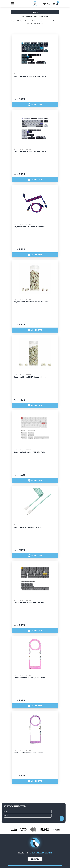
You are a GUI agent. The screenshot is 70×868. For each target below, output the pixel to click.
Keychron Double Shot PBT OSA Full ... (29, 452)
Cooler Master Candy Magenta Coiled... (30, 678)
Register (35, 859)
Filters (35, 12)
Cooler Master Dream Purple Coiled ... (29, 753)
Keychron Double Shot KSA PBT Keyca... (30, 76)
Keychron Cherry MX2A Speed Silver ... (30, 377)
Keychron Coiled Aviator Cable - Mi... (29, 527)
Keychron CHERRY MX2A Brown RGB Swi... (31, 302)
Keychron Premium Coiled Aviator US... (30, 227)
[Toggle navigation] (12, 4)
